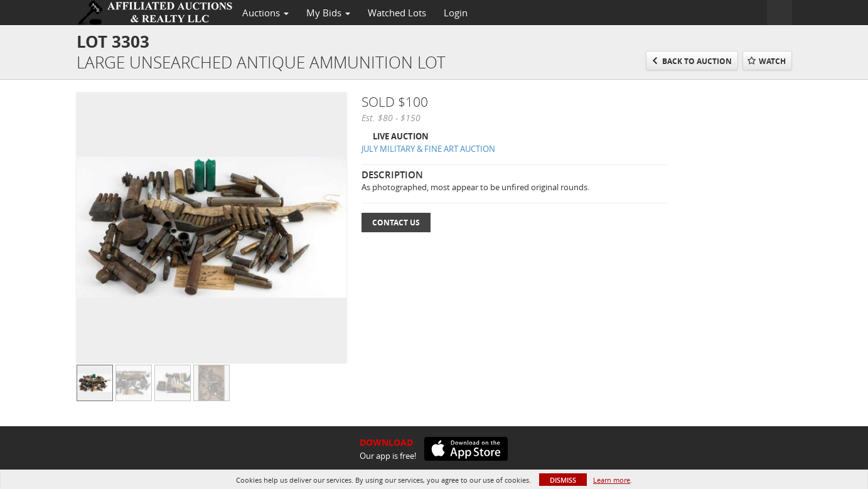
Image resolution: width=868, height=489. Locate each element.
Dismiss (563, 480)
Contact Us (396, 223)
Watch (772, 61)
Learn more (612, 480)
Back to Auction (697, 61)
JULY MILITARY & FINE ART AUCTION (428, 149)
